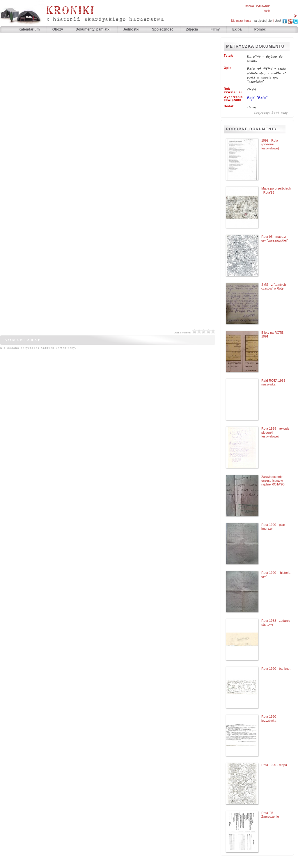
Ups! (278, 21)
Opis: (228, 68)
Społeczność (163, 29)
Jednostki (132, 29)
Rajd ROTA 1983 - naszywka (274, 382)
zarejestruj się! (263, 21)
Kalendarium (30, 29)
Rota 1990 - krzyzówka (270, 718)
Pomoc (260, 29)
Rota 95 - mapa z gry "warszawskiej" (275, 239)
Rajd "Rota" (257, 98)
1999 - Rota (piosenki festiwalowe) (270, 144)
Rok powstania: (233, 90)
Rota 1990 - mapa (274, 765)
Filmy (215, 29)
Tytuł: (228, 56)
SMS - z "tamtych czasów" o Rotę (274, 286)
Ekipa (237, 29)
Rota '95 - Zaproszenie (270, 815)
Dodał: (229, 106)
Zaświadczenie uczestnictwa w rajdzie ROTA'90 (273, 481)
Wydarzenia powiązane (233, 99)
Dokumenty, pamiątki (94, 29)
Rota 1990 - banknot (276, 669)
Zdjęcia (193, 29)
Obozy (58, 29)
